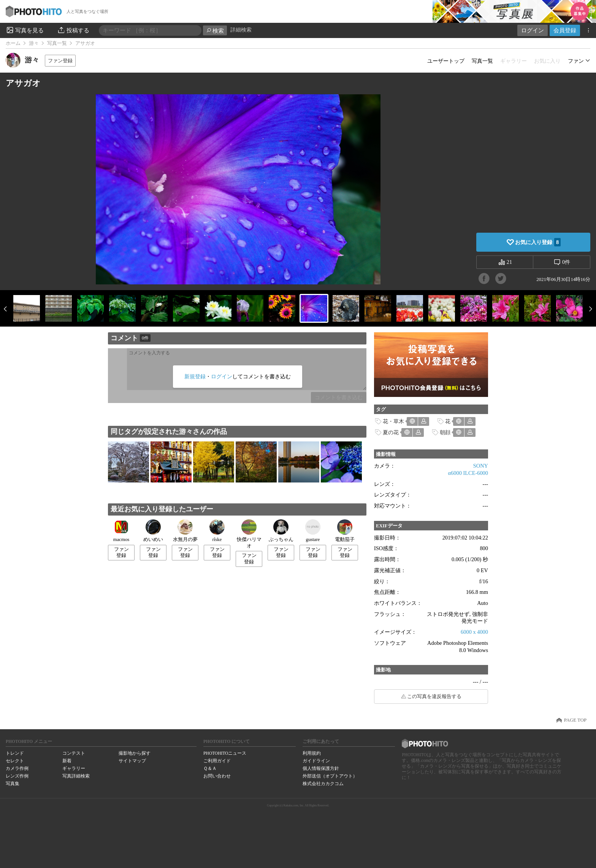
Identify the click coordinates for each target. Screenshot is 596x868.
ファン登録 (60, 61)
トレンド (15, 753)
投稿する (73, 30)
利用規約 (312, 753)
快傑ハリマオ (249, 534)
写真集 (13, 784)
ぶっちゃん (281, 531)
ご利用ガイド (217, 761)
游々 (34, 43)
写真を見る (25, 30)
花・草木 (393, 421)
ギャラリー (74, 768)
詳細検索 (241, 30)
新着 (67, 761)
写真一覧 (57, 43)
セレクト (15, 761)
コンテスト (74, 753)
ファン (576, 61)
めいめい (153, 531)
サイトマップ (132, 761)
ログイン (533, 30)
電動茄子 (345, 531)
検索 (215, 31)
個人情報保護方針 (321, 768)
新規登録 (195, 376)
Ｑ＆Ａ (210, 768)
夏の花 (391, 432)
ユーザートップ (446, 61)
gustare (313, 531)
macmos (121, 531)
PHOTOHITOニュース (225, 753)
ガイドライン (316, 761)
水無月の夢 (185, 531)
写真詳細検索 (76, 776)
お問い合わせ (217, 776)
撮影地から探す (135, 753)
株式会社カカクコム (323, 784)
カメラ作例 (17, 768)
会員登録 (565, 30)
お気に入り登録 (538, 242)
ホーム (13, 43)
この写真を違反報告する (434, 697)
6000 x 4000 (474, 632)
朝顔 (445, 432)
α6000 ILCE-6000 (468, 473)
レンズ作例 (17, 776)
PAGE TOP (575, 720)
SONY (481, 466)
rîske (217, 531)
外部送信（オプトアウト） (330, 776)
